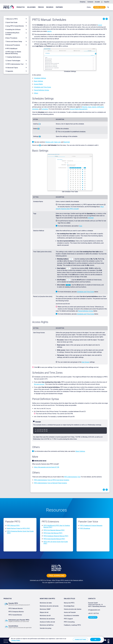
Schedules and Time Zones (42, 87)
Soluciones (31, 7)
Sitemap (6, 642)
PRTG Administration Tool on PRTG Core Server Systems (52, 480)
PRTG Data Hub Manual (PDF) (53, 533)
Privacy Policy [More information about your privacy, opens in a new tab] (16, 640)
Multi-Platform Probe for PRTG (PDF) (19, 528)
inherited (91, 218)
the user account (39, 384)
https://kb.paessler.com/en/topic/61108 (47, 467)
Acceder (97, 2)
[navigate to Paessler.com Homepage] (9, 7)
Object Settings (80, 451)
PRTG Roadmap (85, 528)
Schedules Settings (40, 78)
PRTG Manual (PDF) (13, 526)
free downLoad (56, 576)
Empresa (83, 2)
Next (107, 19)
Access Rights (38, 84)
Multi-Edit (67, 142)
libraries (85, 107)
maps (90, 107)
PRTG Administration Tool (72, 477)
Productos (21, 7)
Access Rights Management (79, 109)
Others (36, 93)
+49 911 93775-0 (93, 613)
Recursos (50, 7)
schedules (45, 109)
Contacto (90, 2)
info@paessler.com (94, 610)
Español (107, 2)
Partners (59, 7)
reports (49, 31)
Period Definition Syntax (41, 90)
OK (95, 639)
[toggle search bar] (108, 7)
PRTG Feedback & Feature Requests (91, 526)
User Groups (85, 362)
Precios (41, 7)
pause (100, 25)
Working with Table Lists (53, 142)
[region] (56, 640)
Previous (104, 19)
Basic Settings (38, 81)
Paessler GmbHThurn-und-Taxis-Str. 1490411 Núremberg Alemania (97, 605)
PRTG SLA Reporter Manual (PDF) (54, 530)
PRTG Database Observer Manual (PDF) (56, 536)
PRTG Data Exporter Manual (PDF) (54, 539)
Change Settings (80, 639)
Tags (80, 226)
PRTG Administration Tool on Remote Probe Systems (50, 483)
